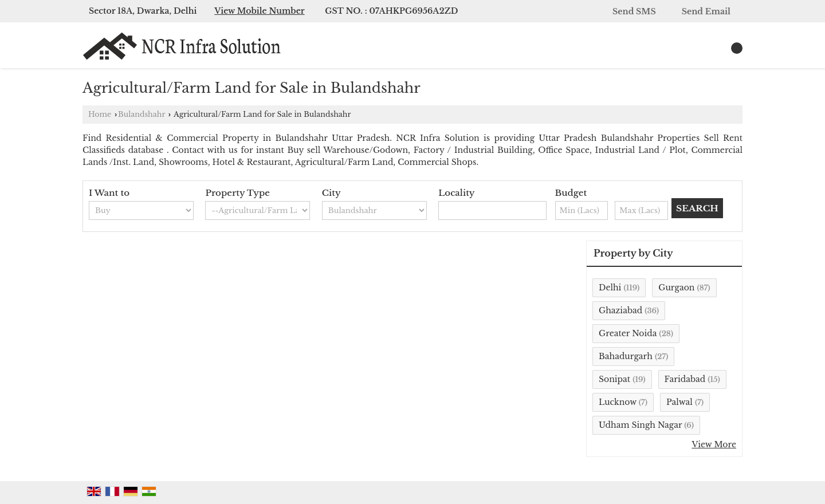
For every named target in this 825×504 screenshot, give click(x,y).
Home (100, 114)
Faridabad (685, 379)
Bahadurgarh (626, 356)
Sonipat (614, 379)
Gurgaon (676, 288)
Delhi (610, 288)
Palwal (679, 402)
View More (714, 444)
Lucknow (618, 402)
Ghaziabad (620, 310)
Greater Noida (628, 333)
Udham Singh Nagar (640, 425)
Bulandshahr (142, 114)
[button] (260, 11)
